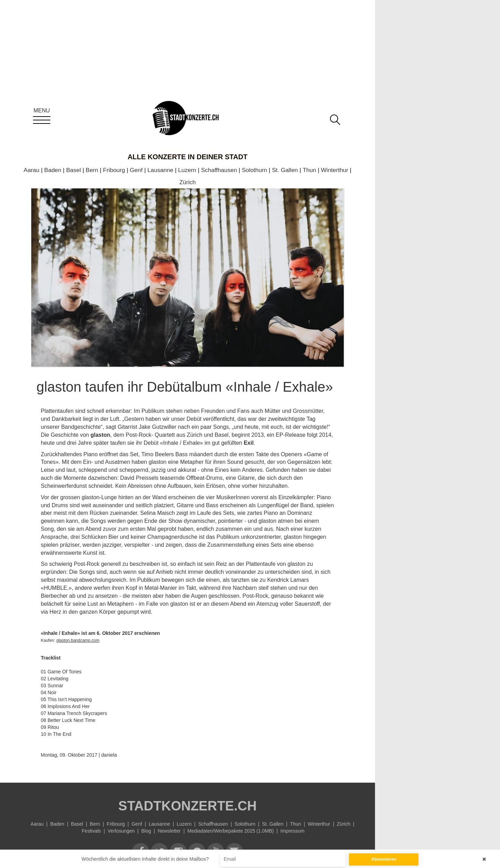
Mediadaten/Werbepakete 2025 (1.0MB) (231, 831)
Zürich (187, 182)
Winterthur (334, 170)
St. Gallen (285, 170)
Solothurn (255, 170)
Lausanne (161, 170)
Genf (136, 170)
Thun (310, 170)
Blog (146, 831)
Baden (53, 170)
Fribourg (114, 170)
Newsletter (169, 831)
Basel (73, 170)
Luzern (187, 170)
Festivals (91, 831)
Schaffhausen (219, 170)
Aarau (31, 170)
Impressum (293, 831)
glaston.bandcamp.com (78, 640)
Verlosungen (121, 831)
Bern (92, 170)
